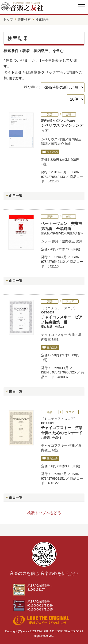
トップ (8, 19)
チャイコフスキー (54, 335)
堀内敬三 (75, 139)
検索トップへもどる (44, 513)
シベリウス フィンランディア (63, 126)
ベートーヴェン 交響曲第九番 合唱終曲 (63, 229)
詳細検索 (24, 19)
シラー (46, 241)
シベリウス (49, 139)
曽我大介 (57, 144)
